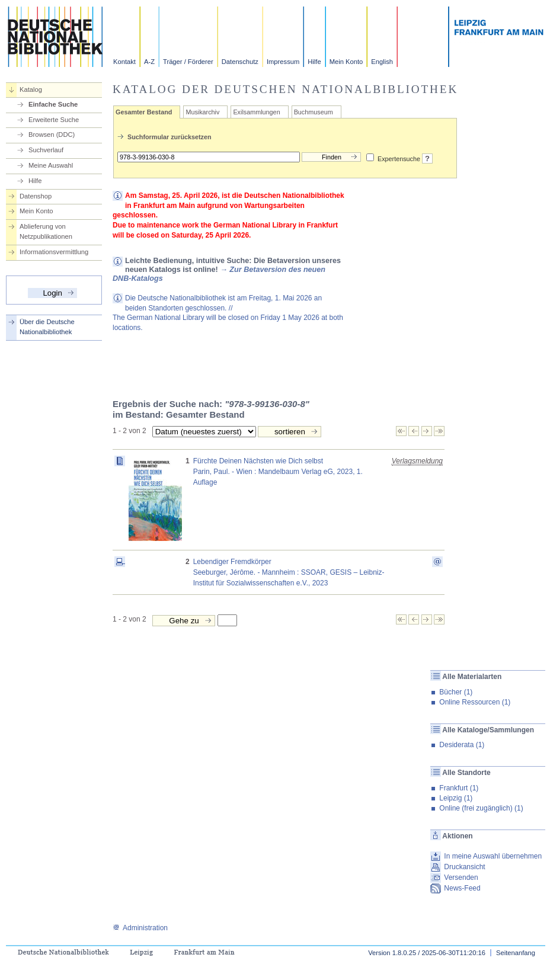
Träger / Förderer (188, 62)
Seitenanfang (516, 953)
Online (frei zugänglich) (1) (481, 808)
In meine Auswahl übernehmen (493, 856)
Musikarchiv (202, 112)
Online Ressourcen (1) (475, 702)
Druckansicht (464, 867)
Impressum (283, 62)
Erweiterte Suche (54, 120)
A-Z (149, 62)
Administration (140, 928)
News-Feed (462, 888)
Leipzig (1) (456, 798)
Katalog (31, 89)
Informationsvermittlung (54, 252)
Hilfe (314, 62)
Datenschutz (240, 62)
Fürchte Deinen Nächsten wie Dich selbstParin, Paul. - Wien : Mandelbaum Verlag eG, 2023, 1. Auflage (278, 472)
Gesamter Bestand (144, 112)
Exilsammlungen (256, 112)
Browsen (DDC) (52, 134)
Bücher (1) (456, 692)
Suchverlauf (46, 150)
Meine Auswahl (51, 165)
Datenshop (36, 196)
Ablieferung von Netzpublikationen (46, 231)
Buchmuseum (314, 112)
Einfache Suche (53, 104)
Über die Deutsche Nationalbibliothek (47, 327)
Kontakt (124, 62)
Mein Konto (346, 62)
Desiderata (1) (462, 745)
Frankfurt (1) (459, 788)
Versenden (461, 877)
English (382, 62)
